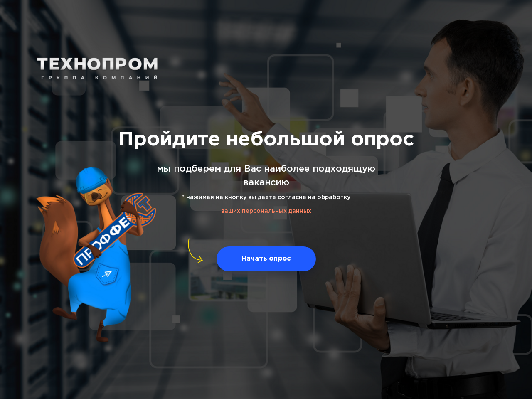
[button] (266, 259)
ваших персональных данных (266, 211)
